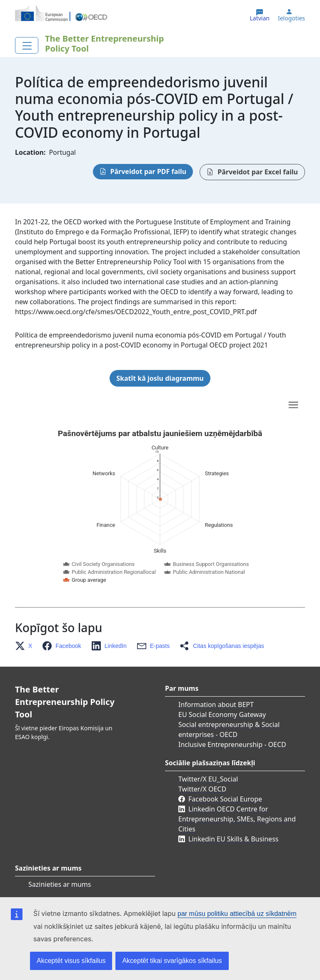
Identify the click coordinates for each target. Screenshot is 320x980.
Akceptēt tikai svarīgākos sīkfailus (172, 961)
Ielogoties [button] (291, 18)
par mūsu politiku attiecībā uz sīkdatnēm (237, 914)
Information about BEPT (216, 705)
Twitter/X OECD (202, 789)
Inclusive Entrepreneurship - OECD (232, 744)
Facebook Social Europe (225, 799)
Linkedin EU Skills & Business (233, 839)
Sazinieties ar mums (60, 884)
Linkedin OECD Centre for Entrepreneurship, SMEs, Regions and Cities (237, 819)
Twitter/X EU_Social (208, 779)
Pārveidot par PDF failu (149, 171)
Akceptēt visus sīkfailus (71, 961)
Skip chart (98, 406)
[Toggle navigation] (27, 45)
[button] (26, 646)
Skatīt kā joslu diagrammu (160, 378)
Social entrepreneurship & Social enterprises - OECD (229, 729)
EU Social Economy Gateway (222, 715)
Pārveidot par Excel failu (258, 172)
